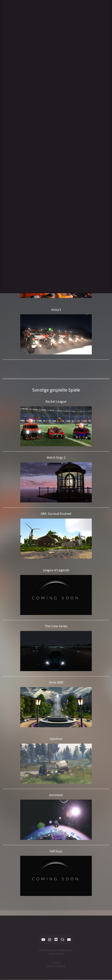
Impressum (56, 962)
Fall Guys (56, 851)
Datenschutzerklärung (56, 966)
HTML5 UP (59, 954)
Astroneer (56, 795)
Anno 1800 (56, 682)
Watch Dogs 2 (56, 458)
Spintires (56, 739)
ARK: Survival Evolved (56, 514)
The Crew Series (56, 626)
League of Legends (56, 570)
